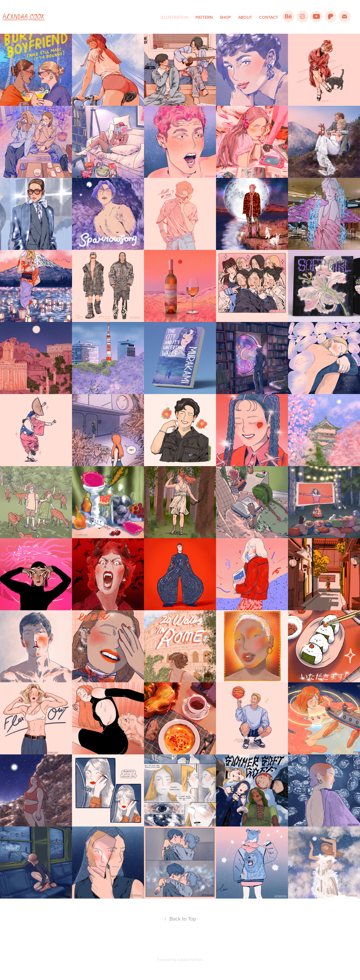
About (245, 17)
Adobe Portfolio (190, 959)
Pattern (204, 17)
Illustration (174, 17)
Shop (225, 17)
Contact (269, 17)
